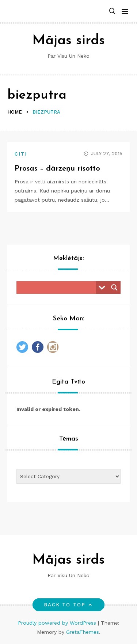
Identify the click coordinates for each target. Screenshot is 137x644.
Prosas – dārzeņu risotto (57, 169)
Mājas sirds (68, 41)
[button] (112, 12)
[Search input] (58, 287)
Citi (21, 154)
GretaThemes (83, 632)
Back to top (68, 605)
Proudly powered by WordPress (58, 623)
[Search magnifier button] (114, 287)
